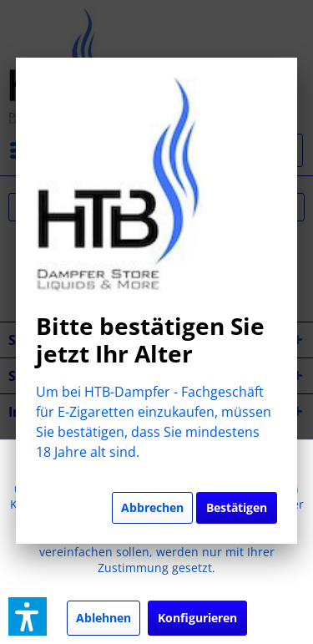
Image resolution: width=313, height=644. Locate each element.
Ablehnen (103, 618)
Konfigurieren (197, 618)
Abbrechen (152, 507)
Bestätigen (237, 507)
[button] (28, 616)
